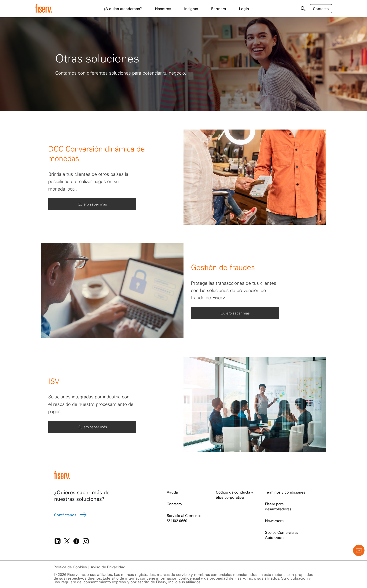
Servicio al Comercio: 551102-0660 (185, 518)
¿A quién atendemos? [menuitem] (123, 9)
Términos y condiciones (285, 492)
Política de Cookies (70, 567)
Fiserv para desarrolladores (278, 506)
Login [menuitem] (244, 9)
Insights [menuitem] (191, 9)
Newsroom (274, 521)
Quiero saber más (92, 204)
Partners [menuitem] (218, 9)
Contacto (174, 504)
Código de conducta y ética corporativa (235, 495)
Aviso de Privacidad (108, 567)
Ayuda (172, 492)
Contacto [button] (321, 9)
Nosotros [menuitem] (163, 9)
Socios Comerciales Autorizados (282, 535)
